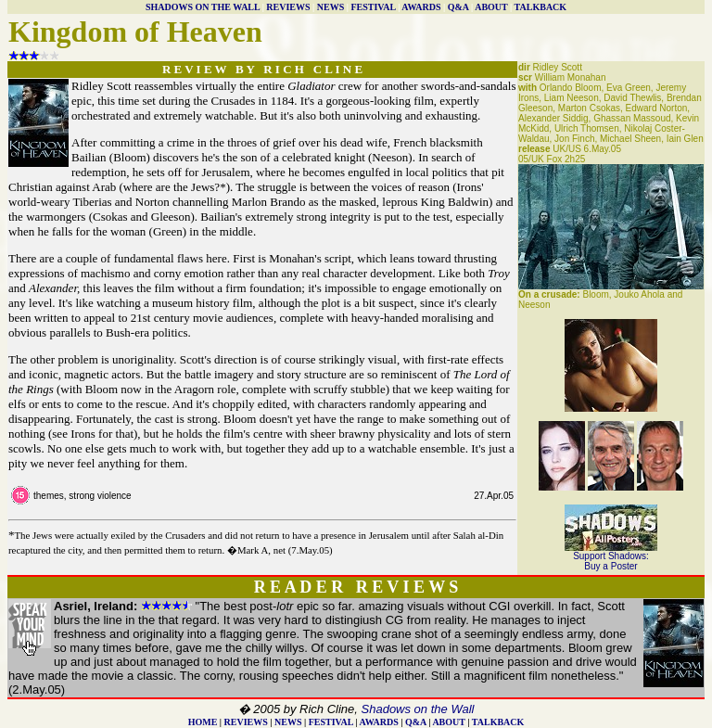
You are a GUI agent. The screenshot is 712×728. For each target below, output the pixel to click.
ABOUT (491, 7)
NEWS (331, 7)
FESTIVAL (373, 7)
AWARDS (421, 7)
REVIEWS (288, 7)
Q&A (458, 7)
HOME (203, 722)
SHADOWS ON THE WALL (203, 7)
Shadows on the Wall (418, 709)
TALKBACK (541, 7)
